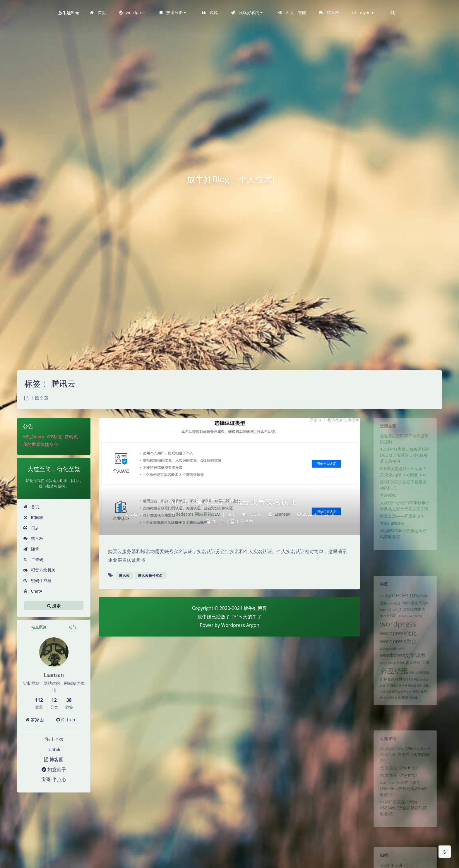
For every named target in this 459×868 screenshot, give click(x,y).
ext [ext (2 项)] (393, 615)
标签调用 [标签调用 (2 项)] (388, 696)
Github (66, 720)
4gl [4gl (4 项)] (385, 599)
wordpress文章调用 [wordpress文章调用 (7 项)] (402, 668)
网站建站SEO (207, 514)
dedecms (185, 514)
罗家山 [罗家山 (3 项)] (390, 703)
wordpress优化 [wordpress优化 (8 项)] (397, 642)
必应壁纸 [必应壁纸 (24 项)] (392, 686)
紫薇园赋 (385, 508)
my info (409, 774)
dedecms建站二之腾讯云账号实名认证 (229, 502)
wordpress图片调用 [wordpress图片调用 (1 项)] (390, 661)
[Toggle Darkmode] (445, 852)
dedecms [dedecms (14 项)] (405, 598)
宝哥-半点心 (54, 779)
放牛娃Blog (69, 13)
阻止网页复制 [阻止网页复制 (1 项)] (390, 717)
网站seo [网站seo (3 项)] (406, 696)
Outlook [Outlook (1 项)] (403, 622)
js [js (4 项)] (399, 614)
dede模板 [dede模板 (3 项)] (410, 607)
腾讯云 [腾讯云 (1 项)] (403, 703)
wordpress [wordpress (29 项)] (397, 631)
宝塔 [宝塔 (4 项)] (429, 676)
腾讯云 (124, 575)
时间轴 (33, 517)
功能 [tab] (73, 627)
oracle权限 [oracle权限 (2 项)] (386, 622)
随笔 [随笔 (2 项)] (405, 717)
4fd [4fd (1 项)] (378, 600)
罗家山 (35, 720)
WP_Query (33, 436)
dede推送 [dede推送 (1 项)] (393, 608)
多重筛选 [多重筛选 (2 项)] (414, 677)
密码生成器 (37, 580)
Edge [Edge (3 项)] (427, 607)
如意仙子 (54, 769)
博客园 (54, 759)
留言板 (33, 538)
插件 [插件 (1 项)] (413, 688)
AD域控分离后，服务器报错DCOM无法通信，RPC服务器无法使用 (405, 461)
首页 (31, 507)
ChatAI (33, 591)
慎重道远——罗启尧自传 (402, 532)
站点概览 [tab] (39, 627)
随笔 (31, 549)
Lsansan (283, 514)
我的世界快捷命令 (40, 444)
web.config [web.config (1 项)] (417, 622)
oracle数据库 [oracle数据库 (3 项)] (416, 615)
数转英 (71, 436)
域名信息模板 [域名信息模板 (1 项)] (395, 677)
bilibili (54, 749)
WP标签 (54, 436)
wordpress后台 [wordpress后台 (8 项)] (397, 652)
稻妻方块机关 (39, 570)
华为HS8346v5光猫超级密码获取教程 (403, 798)
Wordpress (233, 625)
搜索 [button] (54, 605)
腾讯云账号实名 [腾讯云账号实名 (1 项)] (401, 710)
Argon (253, 625)
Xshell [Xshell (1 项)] (380, 677)
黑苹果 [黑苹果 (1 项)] (415, 717)
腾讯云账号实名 (150, 575)
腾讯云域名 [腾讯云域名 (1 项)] (417, 703)
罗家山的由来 (390, 540)
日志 (31, 528)
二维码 (33, 559)
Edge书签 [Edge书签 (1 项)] (383, 615)
